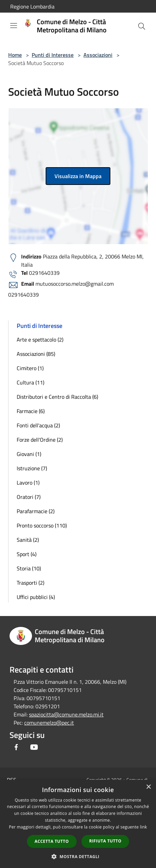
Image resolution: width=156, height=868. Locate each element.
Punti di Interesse (53, 55)
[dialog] (78, 824)
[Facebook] (16, 747)
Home (15, 55)
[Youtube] (34, 747)
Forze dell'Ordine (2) (40, 440)
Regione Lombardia (32, 6)
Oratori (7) (29, 497)
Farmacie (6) (31, 411)
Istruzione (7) (32, 468)
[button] (78, 856)
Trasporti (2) (30, 583)
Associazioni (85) (36, 354)
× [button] (148, 787)
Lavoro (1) (28, 483)
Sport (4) (27, 554)
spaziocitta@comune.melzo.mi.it (66, 714)
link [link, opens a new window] (144, 827)
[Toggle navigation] (14, 26)
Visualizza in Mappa (78, 176)
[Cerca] (142, 26)
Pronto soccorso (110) (42, 525)
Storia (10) (29, 568)
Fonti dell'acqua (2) (38, 425)
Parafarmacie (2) (36, 511)
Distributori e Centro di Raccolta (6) (57, 397)
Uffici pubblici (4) (36, 597)
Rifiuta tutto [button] (105, 841)
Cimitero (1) (30, 368)
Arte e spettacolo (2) (40, 340)
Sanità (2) (28, 540)
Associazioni (98, 55)
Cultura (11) (30, 382)
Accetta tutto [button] (52, 841)
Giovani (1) (29, 454)
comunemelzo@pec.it (49, 723)
